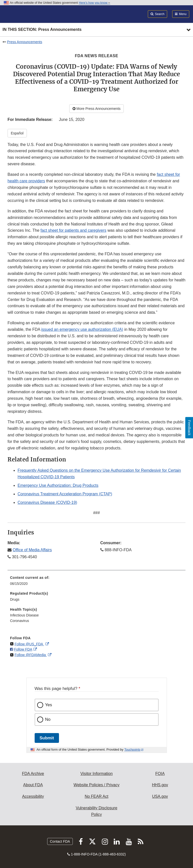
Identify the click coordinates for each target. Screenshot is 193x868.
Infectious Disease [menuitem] (24, 615)
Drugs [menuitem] (15, 599)
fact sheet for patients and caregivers (73, 230)
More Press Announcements (97, 109)
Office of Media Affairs (32, 550)
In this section (42, 30)
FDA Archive (33, 774)
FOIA (160, 774)
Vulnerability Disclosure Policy (97, 811)
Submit (47, 738)
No (48, 719)
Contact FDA (60, 841)
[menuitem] (96, 582)
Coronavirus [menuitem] (19, 621)
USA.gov (160, 796)
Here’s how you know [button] (94, 3)
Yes (49, 705)
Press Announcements (25, 42)
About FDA (33, 785)
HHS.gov (160, 785)
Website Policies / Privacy (96, 785)
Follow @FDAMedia (31, 655)
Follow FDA (23, 649)
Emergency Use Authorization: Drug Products (58, 485)
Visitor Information (96, 774)
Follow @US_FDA (29, 644)
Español (17, 133)
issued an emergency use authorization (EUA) (82, 329)
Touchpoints (132, 750)
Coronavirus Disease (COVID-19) (47, 502)
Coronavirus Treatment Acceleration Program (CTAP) (65, 494)
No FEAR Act (96, 796)
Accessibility (33, 796)
